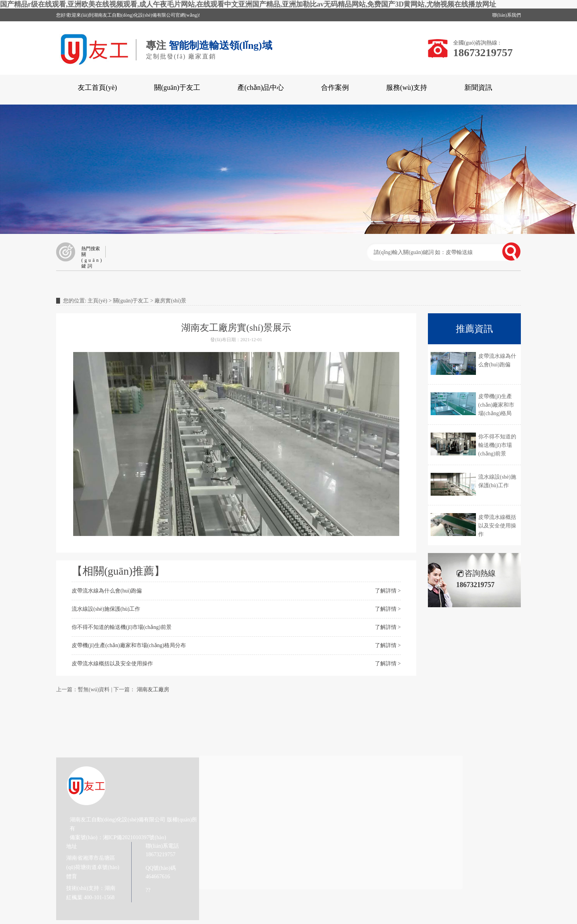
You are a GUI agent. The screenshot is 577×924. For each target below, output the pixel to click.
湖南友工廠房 (153, 690)
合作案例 (335, 88)
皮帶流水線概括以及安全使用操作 (112, 664)
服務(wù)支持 (407, 88)
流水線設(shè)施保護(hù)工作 (106, 609)
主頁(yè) (97, 301)
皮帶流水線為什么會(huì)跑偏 (107, 591)
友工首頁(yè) (97, 88)
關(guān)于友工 (177, 88)
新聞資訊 (478, 88)
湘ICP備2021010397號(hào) (135, 837)
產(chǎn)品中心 (261, 88)
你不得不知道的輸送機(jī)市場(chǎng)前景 (122, 627)
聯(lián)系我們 (507, 15)
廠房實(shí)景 (170, 301)
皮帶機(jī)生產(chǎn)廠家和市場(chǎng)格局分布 (129, 645)
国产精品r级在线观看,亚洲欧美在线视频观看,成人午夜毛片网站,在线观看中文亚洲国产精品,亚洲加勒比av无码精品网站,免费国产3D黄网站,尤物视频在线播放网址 (248, 4)
